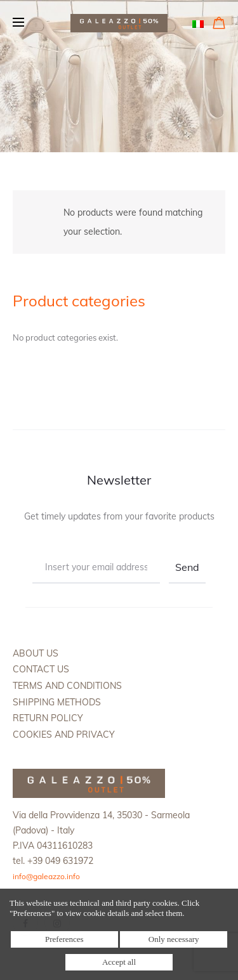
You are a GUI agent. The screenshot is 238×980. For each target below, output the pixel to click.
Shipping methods (57, 702)
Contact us (41, 669)
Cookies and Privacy (64, 735)
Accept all (119, 962)
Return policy (48, 718)
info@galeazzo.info (46, 876)
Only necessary (174, 939)
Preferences (64, 939)
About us (36, 653)
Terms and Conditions (67, 686)
